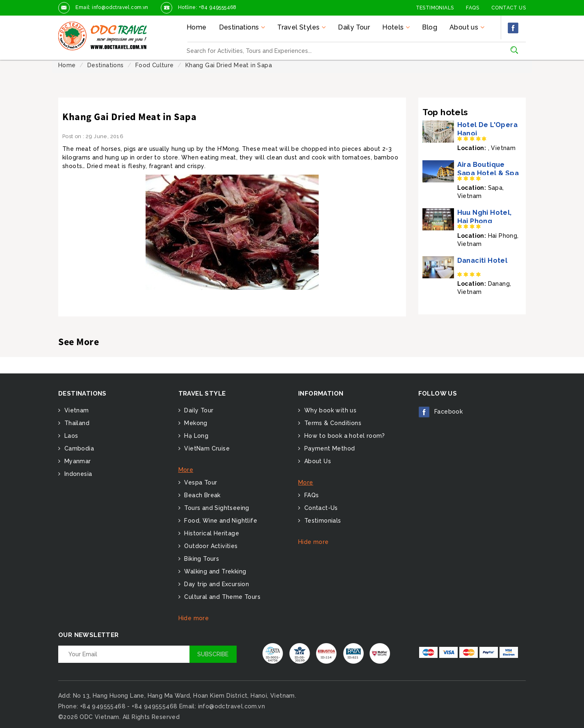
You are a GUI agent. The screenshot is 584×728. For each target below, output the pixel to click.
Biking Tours (201, 559)
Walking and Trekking (214, 571)
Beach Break (202, 495)
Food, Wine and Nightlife (220, 521)
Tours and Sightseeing (216, 508)
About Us (317, 461)
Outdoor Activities (210, 546)
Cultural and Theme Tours (221, 597)
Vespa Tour (200, 482)
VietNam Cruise (206, 448)
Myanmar (76, 461)
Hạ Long (195, 436)
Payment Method (328, 448)
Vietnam (75, 410)
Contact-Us (320, 508)
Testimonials (435, 8)
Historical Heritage (211, 533)
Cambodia (78, 448)
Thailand (76, 423)
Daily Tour (354, 27)
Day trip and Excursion (216, 584)
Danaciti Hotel (482, 260)
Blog (430, 27)
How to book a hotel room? (343, 436)
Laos (70, 436)
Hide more (194, 618)
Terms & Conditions (332, 423)
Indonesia (77, 474)
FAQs (472, 8)
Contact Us (509, 8)
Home (197, 27)
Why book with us (329, 410)
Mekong (195, 423)
